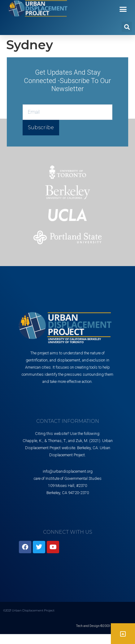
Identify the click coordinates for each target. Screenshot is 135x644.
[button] (123, 9)
